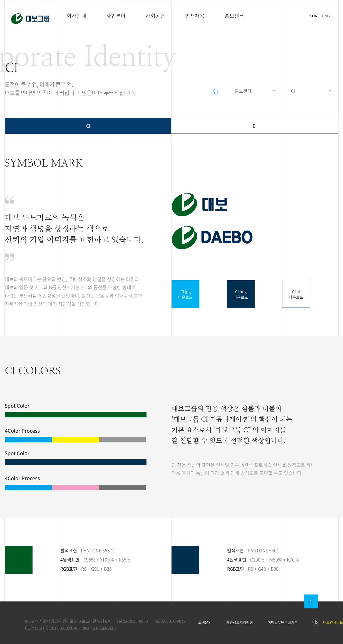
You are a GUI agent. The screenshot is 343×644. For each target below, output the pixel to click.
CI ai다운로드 (296, 294)
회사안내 (76, 16)
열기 (254, 91)
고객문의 (205, 622)
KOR (313, 16)
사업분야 (116, 16)
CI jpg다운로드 (185, 294)
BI (255, 126)
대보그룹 (30, 19)
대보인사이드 (328, 623)
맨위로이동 (311, 601)
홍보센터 (234, 16)
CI (88, 126)
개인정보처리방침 (240, 622)
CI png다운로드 (241, 294)
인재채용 (195, 16)
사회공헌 (155, 16)
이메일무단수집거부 (283, 622)
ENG (326, 16)
